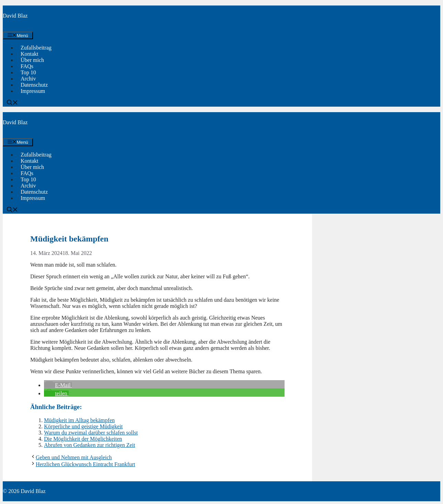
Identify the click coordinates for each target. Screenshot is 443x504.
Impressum (33, 91)
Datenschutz (34, 85)
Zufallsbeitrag (36, 48)
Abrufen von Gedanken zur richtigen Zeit (90, 445)
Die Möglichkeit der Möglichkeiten (83, 439)
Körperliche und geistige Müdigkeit (83, 426)
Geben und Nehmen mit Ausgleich (74, 457)
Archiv (28, 79)
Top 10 (28, 72)
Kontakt (30, 54)
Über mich (32, 60)
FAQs (27, 66)
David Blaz (15, 16)
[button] (12, 103)
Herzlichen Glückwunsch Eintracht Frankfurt (85, 464)
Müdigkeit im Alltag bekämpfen (79, 420)
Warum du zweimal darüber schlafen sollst (91, 433)
